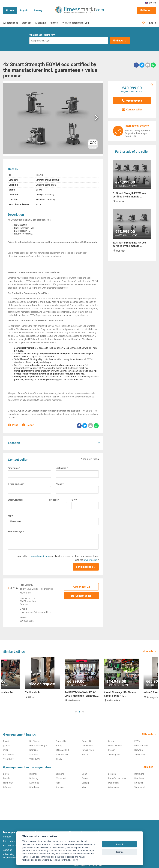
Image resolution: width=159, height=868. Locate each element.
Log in (153, 23)
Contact (7, 837)
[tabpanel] (21, 678)
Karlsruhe (34, 783)
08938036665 (132, 101)
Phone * (60, 484)
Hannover (8, 783)
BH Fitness (35, 741)
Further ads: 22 (81, 587)
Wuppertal (139, 787)
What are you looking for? (42, 35)
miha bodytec (141, 746)
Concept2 (87, 741)
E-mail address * (16, 484)
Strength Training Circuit (48, 180)
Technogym (114, 755)
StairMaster (9, 755)
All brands (147, 734)
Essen (85, 778)
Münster (7, 787)
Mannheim (113, 783)
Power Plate (88, 750)
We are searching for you (76, 23)
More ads (148, 651)
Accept (119, 844)
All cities (148, 767)
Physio (24, 10)
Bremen (112, 774)
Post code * (53, 500)
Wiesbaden (114, 787)
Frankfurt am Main (117, 778)
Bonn (84, 774)
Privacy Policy (97, 865)
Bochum (60, 774)
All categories (11, 23)
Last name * (62, 468)
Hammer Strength (38, 746)
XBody (59, 759)
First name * (14, 468)
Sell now (145, 10)
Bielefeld (33, 774)
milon (6, 750)
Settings (119, 852)
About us (8, 850)
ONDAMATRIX (63, 750)
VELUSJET (8, 759)
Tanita (85, 755)
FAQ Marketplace (12, 846)
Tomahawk (140, 755)
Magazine (41, 23)
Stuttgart (60, 787)
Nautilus (33, 750)
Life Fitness (87, 746)
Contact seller (81, 596)
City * (74, 500)
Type (10, 516)
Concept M (61, 741)
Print (13, 425)
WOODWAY (35, 759)
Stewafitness (62, 755)
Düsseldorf (61, 778)
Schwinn (139, 750)
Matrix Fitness (115, 746)
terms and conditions (38, 556)
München (139, 783)
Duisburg (34, 778)
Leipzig (85, 783)
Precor (111, 750)
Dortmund (139, 774)
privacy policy (90, 560)
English (150, 3)
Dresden (7, 778)
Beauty (38, 10)
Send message (84, 567)
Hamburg (139, 778)
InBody (59, 746)
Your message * (16, 531)
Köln (58, 783)
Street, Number (16, 500)
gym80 (7, 746)
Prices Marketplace (12, 841)
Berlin (6, 774)
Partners (54, 23)
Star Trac (34, 755)
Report (28, 425)
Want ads (27, 23)
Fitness (10, 10)
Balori (6, 741)
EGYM (39, 190)
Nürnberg (34, 787)
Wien (84, 787)
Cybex (111, 741)
